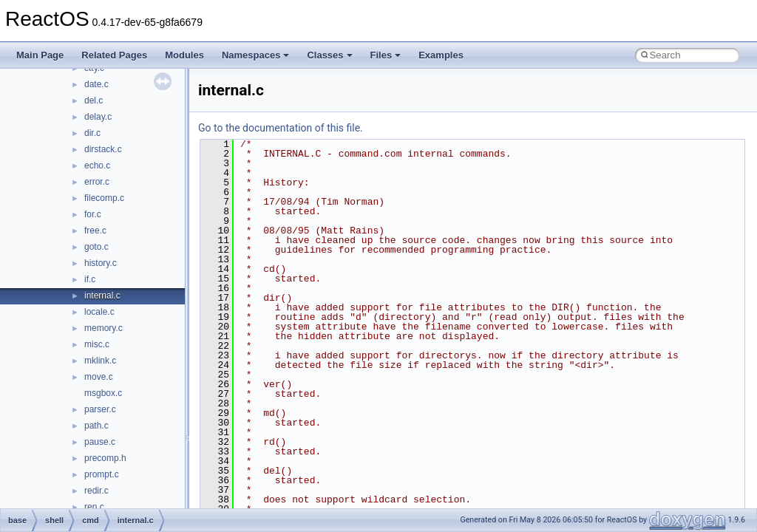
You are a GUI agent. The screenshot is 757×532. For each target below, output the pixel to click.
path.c (96, 426)
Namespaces (256, 55)
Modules (184, 55)
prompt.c (102, 474)
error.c (97, 182)
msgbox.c (103, 393)
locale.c (99, 312)
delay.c (98, 117)
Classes (329, 55)
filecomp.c (104, 198)
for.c (93, 214)
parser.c (100, 409)
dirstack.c (103, 149)
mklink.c (100, 361)
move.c (99, 377)
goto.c (96, 247)
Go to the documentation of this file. (281, 128)
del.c (94, 100)
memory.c (103, 328)
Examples (441, 55)
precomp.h (105, 458)
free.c (95, 231)
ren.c (94, 507)
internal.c (102, 296)
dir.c (92, 133)
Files (386, 55)
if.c (90, 279)
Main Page (40, 55)
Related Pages (114, 55)
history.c (101, 263)
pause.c (100, 442)
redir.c (96, 491)
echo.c (97, 166)
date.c (96, 84)
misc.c (97, 344)
